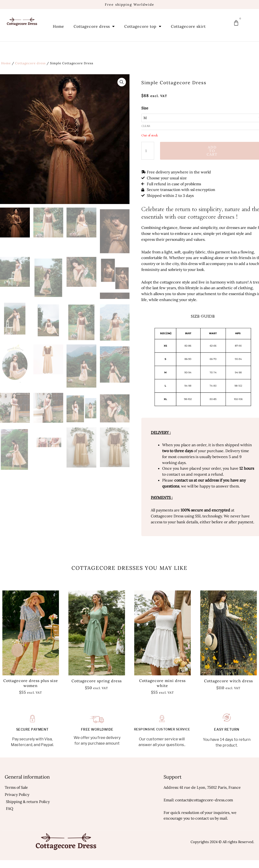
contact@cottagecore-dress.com (204, 800)
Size (145, 108)
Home (58, 26)
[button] (122, 82)
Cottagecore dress (94, 26)
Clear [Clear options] (146, 126)
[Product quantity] (148, 151)
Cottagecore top (143, 26)
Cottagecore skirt (188, 26)
